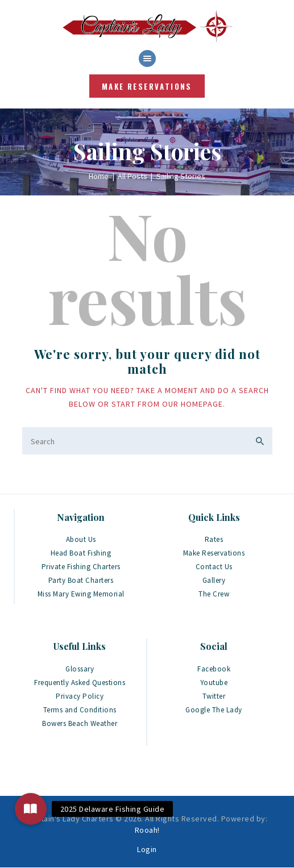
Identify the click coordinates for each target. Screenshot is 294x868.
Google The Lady (214, 710)
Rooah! (147, 830)
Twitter (214, 696)
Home (99, 176)
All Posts (132, 176)
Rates (214, 539)
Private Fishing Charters (81, 567)
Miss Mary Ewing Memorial (81, 594)
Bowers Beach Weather (80, 723)
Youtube (214, 683)
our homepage (192, 404)
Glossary (80, 669)
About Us (81, 539)
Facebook (214, 669)
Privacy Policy (80, 696)
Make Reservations (214, 553)
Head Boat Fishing (81, 553)
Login (147, 849)
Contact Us (214, 567)
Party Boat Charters (81, 580)
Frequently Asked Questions (80, 683)
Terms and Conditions (80, 710)
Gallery (214, 580)
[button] (31, 809)
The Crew (214, 594)
